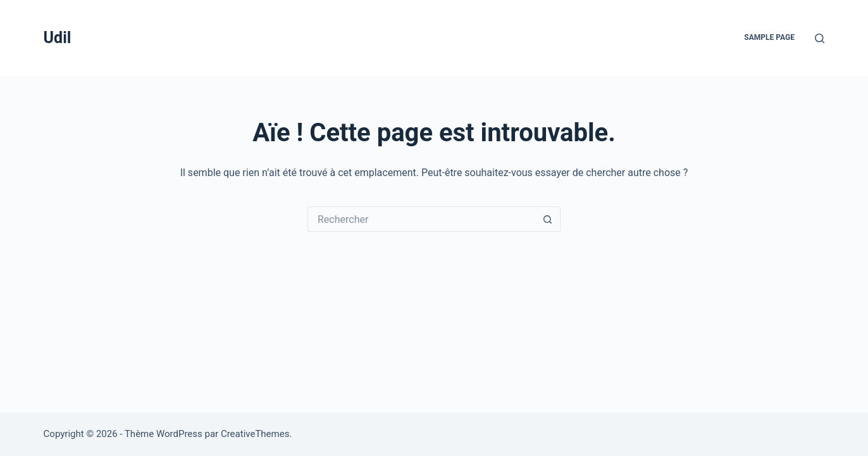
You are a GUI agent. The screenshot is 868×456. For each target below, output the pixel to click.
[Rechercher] (820, 38)
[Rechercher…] (421, 219)
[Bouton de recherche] (548, 219)
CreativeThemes (255, 434)
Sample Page (769, 37)
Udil (58, 38)
